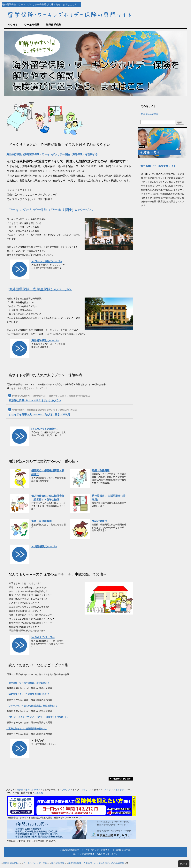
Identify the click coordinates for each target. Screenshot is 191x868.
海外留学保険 (58, 863)
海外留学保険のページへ (45, 340)
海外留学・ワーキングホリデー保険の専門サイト (70, 14)
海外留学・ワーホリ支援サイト (158, 166)
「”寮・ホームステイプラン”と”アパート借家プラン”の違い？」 (38, 717)
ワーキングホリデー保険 (35, 863)
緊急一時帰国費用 (42, 521)
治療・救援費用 (101, 470)
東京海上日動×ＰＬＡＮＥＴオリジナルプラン (35, 400)
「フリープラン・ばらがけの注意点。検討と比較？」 (32, 706)
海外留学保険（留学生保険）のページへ (40, 289)
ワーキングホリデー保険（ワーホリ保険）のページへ (51, 210)
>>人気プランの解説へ (44, 429)
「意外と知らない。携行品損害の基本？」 (27, 728)
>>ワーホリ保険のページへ (47, 261)
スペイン (107, 790)
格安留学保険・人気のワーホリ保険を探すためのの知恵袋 (96, 863)
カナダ (20, 790)
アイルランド (120, 790)
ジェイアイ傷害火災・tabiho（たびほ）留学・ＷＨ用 (39, 415)
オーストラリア (33, 790)
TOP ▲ (184, 864)
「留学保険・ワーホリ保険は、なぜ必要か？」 (29, 683)
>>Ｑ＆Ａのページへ (43, 637)
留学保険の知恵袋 (150, 114)
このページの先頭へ (121, 779)
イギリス (85, 790)
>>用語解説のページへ (44, 546)
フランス (66, 790)
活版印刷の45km (11, 863)
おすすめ (39, 793)
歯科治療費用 (99, 521)
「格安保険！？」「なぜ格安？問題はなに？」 (29, 694)
